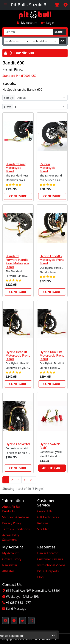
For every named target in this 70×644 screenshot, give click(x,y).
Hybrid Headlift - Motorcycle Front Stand (18, 355)
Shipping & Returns (16, 517)
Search (60, 32)
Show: (8, 107)
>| (32, 480)
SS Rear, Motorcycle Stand (48, 168)
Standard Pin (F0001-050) (20, 76)
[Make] (18, 41)
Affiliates (8, 571)
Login (48, 23)
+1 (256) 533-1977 (18, 603)
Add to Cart (52, 468)
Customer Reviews (50, 559)
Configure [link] (18, 196)
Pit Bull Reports (48, 571)
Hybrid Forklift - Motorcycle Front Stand (52, 260)
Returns (43, 523)
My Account (27, 23)
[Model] (45, 41)
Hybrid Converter (18, 444)
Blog (41, 577)
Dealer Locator (48, 553)
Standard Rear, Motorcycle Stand (16, 168)
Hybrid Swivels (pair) (50, 446)
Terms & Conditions (16, 529)
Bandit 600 (24, 53)
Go (62, 41)
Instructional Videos (51, 565)
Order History (12, 559)
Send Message (16, 609)
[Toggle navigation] (5, 5)
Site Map (43, 529)
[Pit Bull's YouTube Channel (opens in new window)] (5, 621)
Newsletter (10, 565)
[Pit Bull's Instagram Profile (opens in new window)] (31, 621)
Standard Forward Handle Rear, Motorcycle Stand (17, 262)
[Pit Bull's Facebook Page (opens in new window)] (14, 621)
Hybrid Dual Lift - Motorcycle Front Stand (52, 355)
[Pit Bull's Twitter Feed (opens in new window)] (23, 621)
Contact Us (45, 511)
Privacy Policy (12, 523)
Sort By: (9, 98)
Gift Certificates (48, 517)
